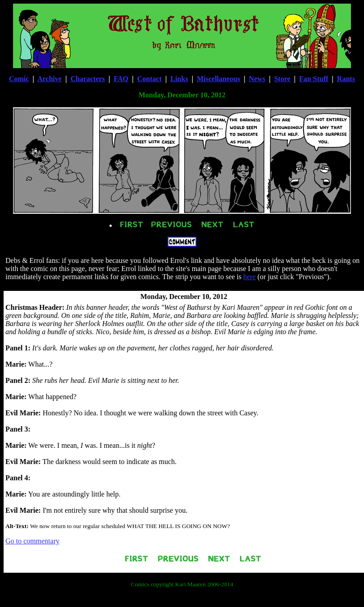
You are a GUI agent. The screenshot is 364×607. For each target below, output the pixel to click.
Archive (50, 79)
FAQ (121, 79)
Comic (19, 79)
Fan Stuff (314, 79)
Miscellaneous (218, 79)
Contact (150, 79)
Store (282, 79)
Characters (87, 79)
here (250, 277)
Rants (346, 79)
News (257, 79)
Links (179, 79)
